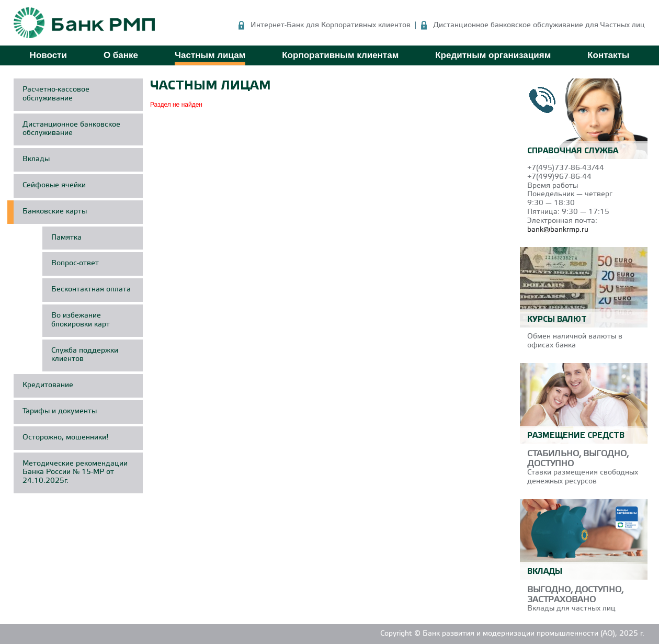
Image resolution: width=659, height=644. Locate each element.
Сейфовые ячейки (54, 185)
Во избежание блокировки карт (81, 320)
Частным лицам (210, 55)
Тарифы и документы (60, 411)
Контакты (608, 55)
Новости (48, 55)
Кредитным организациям (493, 55)
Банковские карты (55, 212)
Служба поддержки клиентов (85, 355)
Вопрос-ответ (75, 263)
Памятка (66, 238)
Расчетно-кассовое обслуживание (56, 94)
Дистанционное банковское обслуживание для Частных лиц (539, 25)
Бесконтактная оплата (91, 290)
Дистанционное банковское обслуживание (71, 129)
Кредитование (48, 385)
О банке (121, 55)
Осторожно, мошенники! (66, 438)
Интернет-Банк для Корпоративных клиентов (331, 25)
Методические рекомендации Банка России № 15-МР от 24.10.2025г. (75, 473)
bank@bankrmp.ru (558, 230)
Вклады (36, 159)
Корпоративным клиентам (340, 55)
